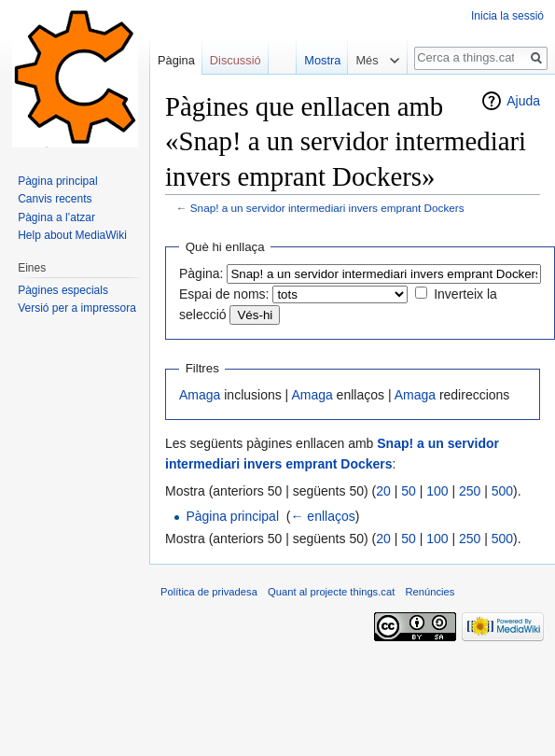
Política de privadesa (209, 592)
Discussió (236, 60)
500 (502, 491)
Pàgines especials (63, 290)
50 (409, 491)
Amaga (200, 395)
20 (383, 491)
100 (437, 491)
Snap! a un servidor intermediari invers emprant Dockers (327, 208)
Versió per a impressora (77, 308)
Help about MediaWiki (72, 235)
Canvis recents (55, 199)
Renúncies (430, 592)
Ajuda (523, 101)
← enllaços (322, 516)
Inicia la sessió (507, 16)
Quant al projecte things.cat (331, 592)
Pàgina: (201, 273)
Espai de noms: (224, 294)
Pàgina (176, 60)
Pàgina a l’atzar (56, 217)
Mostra (319, 60)
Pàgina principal (232, 516)
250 (470, 491)
